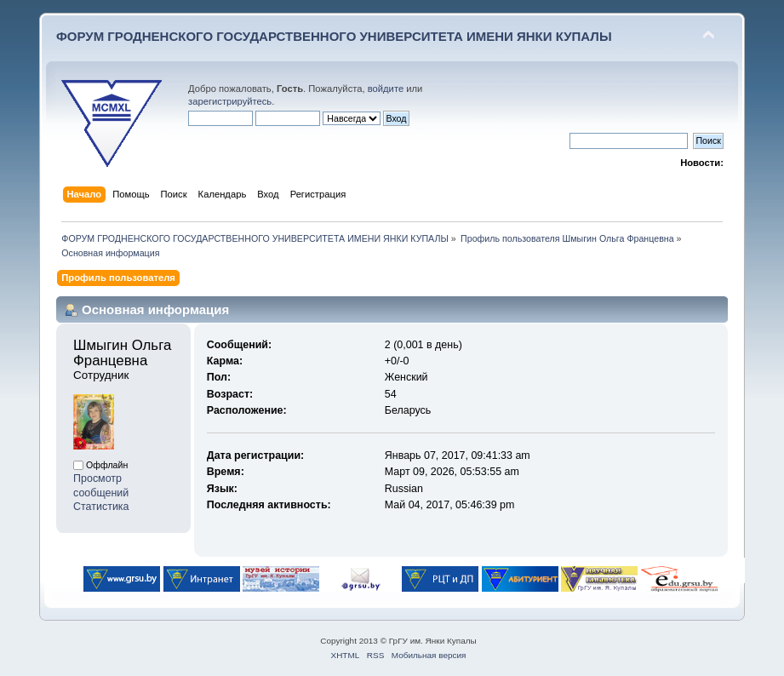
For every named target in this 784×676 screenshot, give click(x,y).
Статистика (101, 507)
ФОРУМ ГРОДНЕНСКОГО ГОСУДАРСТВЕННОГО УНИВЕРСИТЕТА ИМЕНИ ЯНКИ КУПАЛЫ (334, 36)
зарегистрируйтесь (230, 101)
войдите (386, 89)
